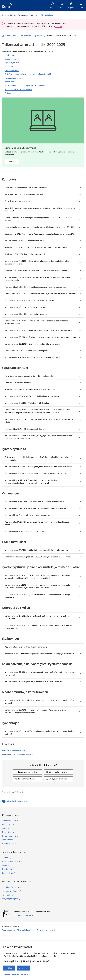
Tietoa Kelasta (9, 36)
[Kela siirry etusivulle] (7, 6)
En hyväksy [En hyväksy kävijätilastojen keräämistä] (24, 968)
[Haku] (62, 6)
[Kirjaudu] (71, 6)
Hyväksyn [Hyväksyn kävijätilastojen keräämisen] (9, 968)
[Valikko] (81, 6)
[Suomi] (52, 6)
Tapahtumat (38, 36)
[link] (9, 15)
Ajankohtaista (25, 36)
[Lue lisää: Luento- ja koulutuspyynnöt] (12, 161)
